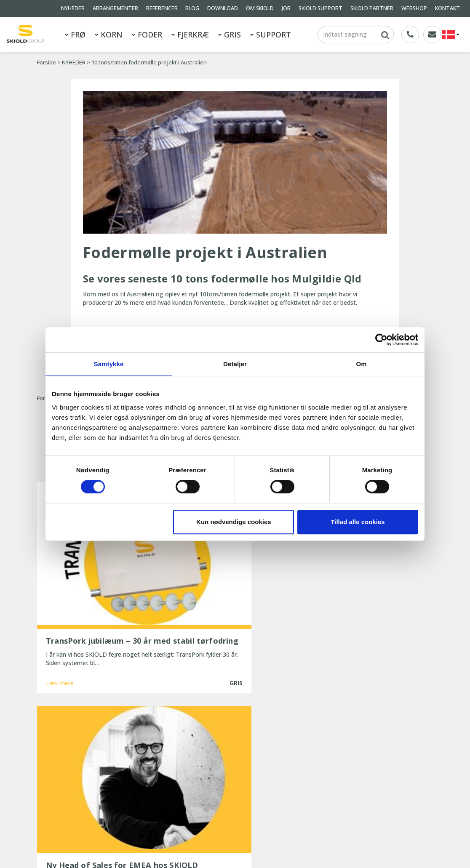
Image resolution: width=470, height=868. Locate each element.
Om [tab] (361, 364)
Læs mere (60, 640)
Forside (47, 63)
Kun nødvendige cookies (234, 522)
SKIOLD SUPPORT (320, 8)
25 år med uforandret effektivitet (226, 798)
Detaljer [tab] (235, 364)
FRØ (75, 35)
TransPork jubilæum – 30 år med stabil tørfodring (234, 748)
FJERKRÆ (190, 35)
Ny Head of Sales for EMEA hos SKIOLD (235, 764)
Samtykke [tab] (109, 364)
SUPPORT (271, 35)
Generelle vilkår (116, 801)
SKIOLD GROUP (66, 851)
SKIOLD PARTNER (372, 8)
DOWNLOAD (223, 8)
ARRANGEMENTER (115, 8)
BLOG (192, 8)
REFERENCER (162, 8)
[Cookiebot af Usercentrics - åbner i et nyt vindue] (381, 340)
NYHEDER (73, 8)
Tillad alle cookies (358, 522)
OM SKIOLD (260, 8)
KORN (109, 35)
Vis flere (235, 671)
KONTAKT (447, 8)
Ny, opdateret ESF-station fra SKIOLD (232, 787)
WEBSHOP (414, 8)
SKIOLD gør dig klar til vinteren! (223, 775)
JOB (286, 8)
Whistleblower (56, 812)
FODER (147, 35)
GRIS (230, 35)
